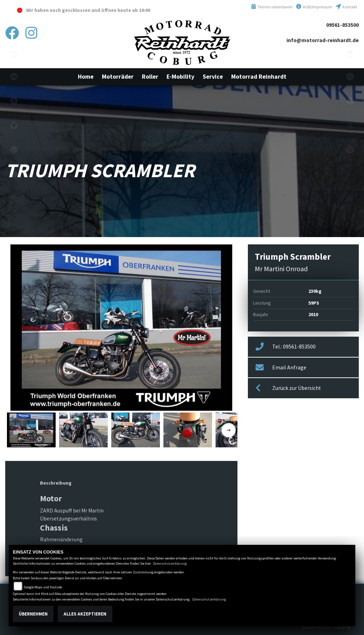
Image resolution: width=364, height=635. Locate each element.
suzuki (14, 101)
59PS (314, 303)
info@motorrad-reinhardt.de (323, 40)
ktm (14, 77)
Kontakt (346, 7)
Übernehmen (33, 614)
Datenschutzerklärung (170, 563)
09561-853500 (342, 25)
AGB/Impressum (314, 7)
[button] (118, 77)
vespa (14, 150)
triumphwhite (14, 125)
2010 (313, 314)
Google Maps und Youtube (43, 587)
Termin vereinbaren (272, 7)
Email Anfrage (281, 368)
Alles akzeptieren (85, 614)
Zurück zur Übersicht (288, 388)
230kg (315, 291)
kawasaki (14, 52)
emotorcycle (14, 174)
